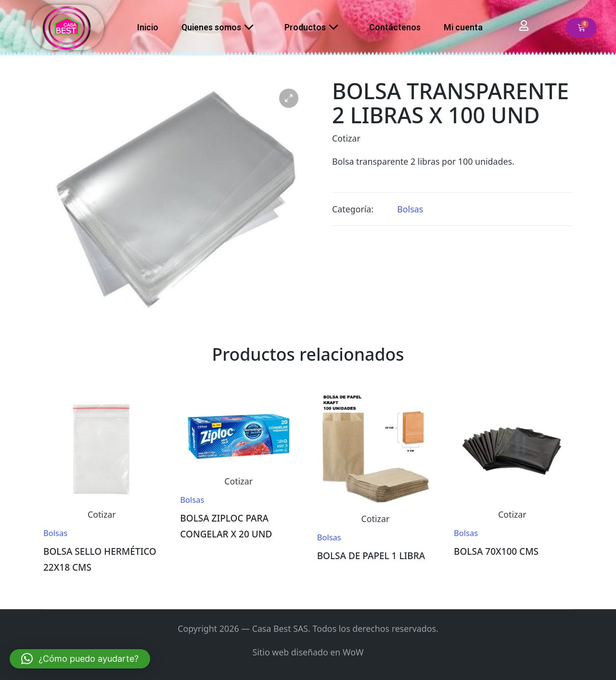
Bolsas (410, 209)
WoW (353, 652)
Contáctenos (395, 27)
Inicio (148, 27)
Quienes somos (221, 27)
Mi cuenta (463, 27)
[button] (289, 98)
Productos (315, 27)
